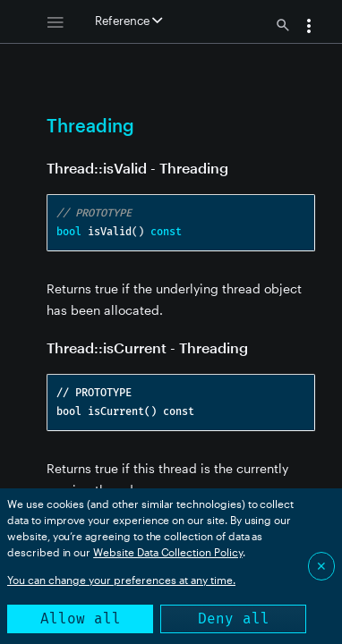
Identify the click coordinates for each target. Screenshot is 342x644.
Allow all (81, 619)
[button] (309, 28)
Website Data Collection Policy (168, 552)
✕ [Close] (321, 566)
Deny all (234, 619)
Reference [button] (128, 21)
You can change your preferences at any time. (121, 580)
